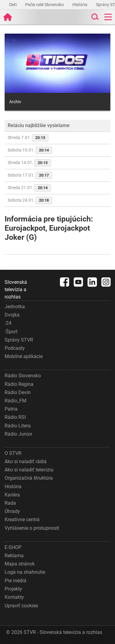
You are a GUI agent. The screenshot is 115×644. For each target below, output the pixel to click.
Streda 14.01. (29, 163)
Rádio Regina (19, 384)
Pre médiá (15, 581)
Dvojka (12, 315)
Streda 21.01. (29, 188)
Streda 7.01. (28, 138)
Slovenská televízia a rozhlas (16, 289)
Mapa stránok (20, 564)
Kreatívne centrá (22, 520)
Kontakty (14, 597)
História (80, 5)
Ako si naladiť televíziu (29, 470)
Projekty (13, 589)
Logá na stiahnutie (25, 572)
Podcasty (15, 348)
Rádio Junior (18, 434)
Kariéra (12, 495)
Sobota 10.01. (30, 150)
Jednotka (15, 307)
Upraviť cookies (21, 606)
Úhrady (12, 511)
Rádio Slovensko (23, 376)
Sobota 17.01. (30, 175)
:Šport (11, 332)
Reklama (14, 556)
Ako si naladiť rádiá (26, 461)
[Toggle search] (94, 17)
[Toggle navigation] (108, 17)
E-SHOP (13, 547)
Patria (11, 409)
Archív (15, 102)
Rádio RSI (15, 417)
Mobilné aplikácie (24, 356)
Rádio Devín (18, 392)
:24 (8, 323)
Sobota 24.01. (30, 200)
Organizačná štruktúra (29, 478)
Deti (13, 5)
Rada (10, 503)
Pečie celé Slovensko (45, 5)
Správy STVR (19, 340)
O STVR (13, 453)
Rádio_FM (15, 401)
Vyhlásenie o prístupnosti (32, 528)
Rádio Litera (18, 426)
